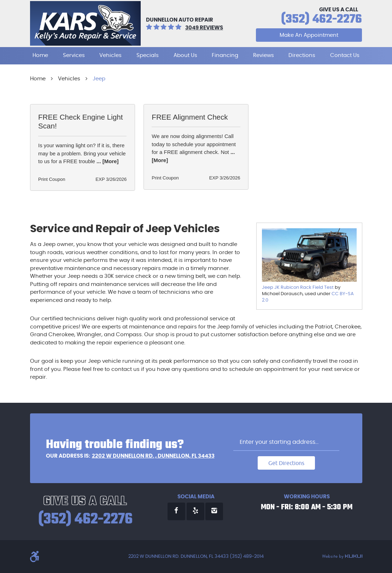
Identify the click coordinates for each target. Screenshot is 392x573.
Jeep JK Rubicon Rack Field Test (298, 288)
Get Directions (286, 463)
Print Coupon (52, 179)
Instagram (214, 511)
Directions (302, 55)
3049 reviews (204, 28)
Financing (225, 55)
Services (74, 55)
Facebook (176, 511)
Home (40, 55)
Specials (148, 55)
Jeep (99, 79)
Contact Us (345, 55)
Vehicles (110, 55)
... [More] (107, 161)
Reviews (264, 55)
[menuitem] (40, 56)
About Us (185, 55)
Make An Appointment (309, 35)
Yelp (195, 511)
